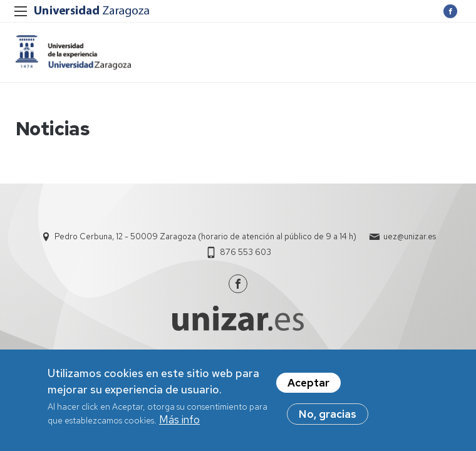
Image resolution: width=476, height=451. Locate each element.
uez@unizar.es (410, 236)
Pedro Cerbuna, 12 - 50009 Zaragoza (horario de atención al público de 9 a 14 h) (205, 236)
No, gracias (328, 417)
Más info (179, 422)
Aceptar (308, 385)
